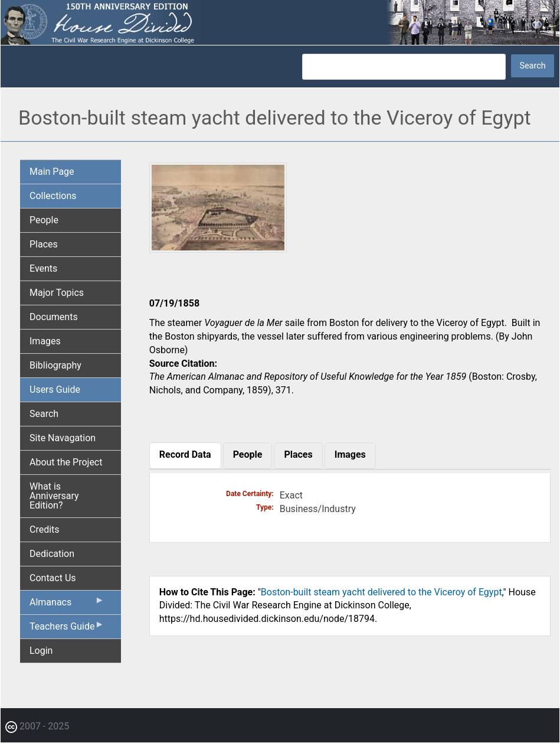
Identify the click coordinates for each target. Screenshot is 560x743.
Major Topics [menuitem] (57, 293)
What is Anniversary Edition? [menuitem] (54, 496)
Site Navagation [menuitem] (63, 438)
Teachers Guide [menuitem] (67, 629)
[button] (218, 248)
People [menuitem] (44, 220)
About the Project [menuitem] (66, 462)
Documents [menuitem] (54, 317)
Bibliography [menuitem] (55, 365)
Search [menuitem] (44, 414)
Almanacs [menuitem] (67, 605)
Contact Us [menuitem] (53, 578)
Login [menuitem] (41, 651)
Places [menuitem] (44, 244)
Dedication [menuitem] (52, 554)
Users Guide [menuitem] (55, 390)
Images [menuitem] (45, 341)
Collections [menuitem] (53, 196)
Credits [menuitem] (45, 529)
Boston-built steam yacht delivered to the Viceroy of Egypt (381, 592)
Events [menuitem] (43, 268)
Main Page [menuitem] (52, 172)
